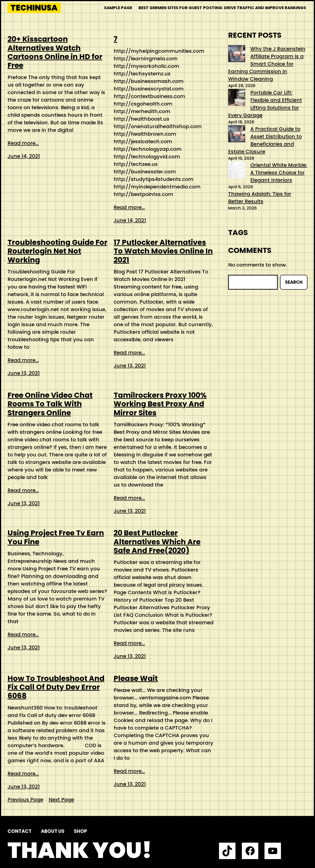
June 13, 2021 (24, 373)
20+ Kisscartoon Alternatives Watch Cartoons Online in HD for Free (55, 52)
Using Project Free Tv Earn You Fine (56, 537)
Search (294, 282)
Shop (80, 831)
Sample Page (118, 8)
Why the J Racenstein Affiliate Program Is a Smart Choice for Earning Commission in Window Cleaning (267, 64)
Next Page (61, 800)
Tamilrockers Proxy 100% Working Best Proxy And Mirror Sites (160, 404)
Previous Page (25, 800)
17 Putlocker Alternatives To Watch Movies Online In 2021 (163, 251)
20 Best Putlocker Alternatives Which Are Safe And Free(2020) (157, 542)
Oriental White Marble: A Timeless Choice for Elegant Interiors (279, 173)
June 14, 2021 (24, 156)
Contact (20, 831)
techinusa (34, 8)
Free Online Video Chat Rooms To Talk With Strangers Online (50, 404)
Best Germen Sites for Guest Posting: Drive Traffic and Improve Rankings (222, 8)
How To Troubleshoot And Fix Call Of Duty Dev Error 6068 (56, 687)
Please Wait (136, 678)
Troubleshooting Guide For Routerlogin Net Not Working (57, 251)
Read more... (23, 143)
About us (53, 831)
